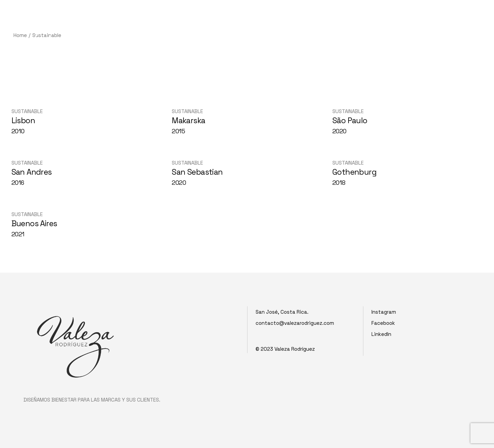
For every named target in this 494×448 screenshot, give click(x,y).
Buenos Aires (34, 223)
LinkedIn (381, 334)
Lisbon (23, 120)
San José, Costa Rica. (282, 312)
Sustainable (27, 111)
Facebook (383, 323)
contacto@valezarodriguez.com (295, 323)
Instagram (384, 312)
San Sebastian (197, 172)
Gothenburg (354, 172)
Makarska (188, 120)
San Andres (32, 172)
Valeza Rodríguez (295, 349)
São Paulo (350, 120)
